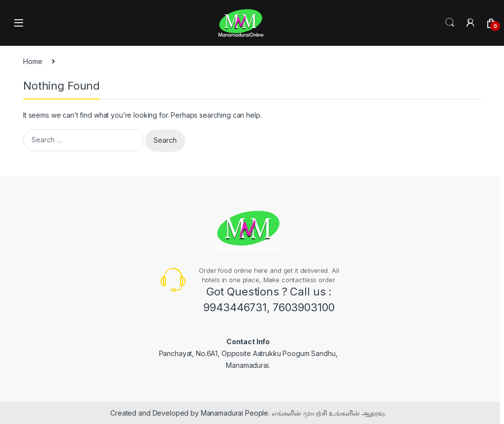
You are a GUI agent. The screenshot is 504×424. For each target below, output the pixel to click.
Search (450, 23)
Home (32, 61)
